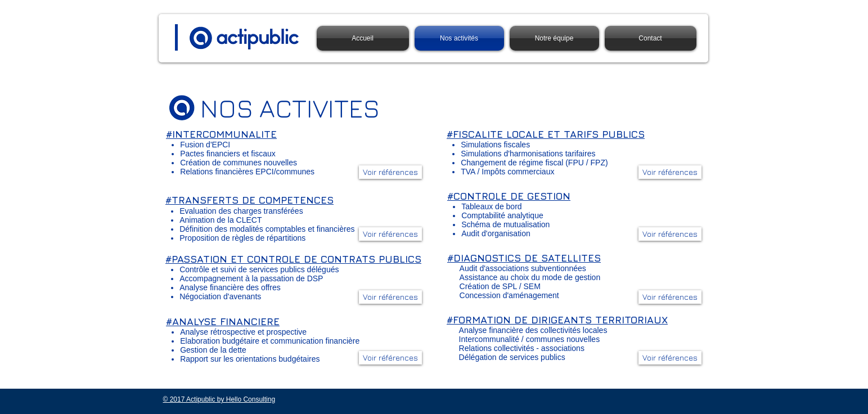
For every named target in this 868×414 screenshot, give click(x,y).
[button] (390, 297)
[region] (294, 279)
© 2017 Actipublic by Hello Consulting (219, 399)
